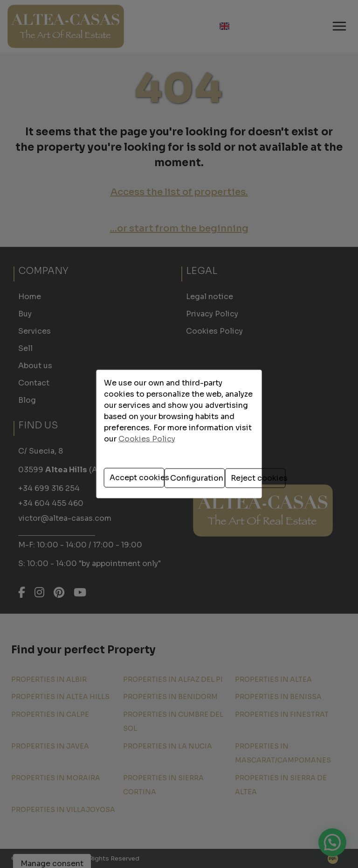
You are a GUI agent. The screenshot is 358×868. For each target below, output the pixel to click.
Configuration (181, 473)
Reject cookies (246, 473)
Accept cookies (115, 473)
